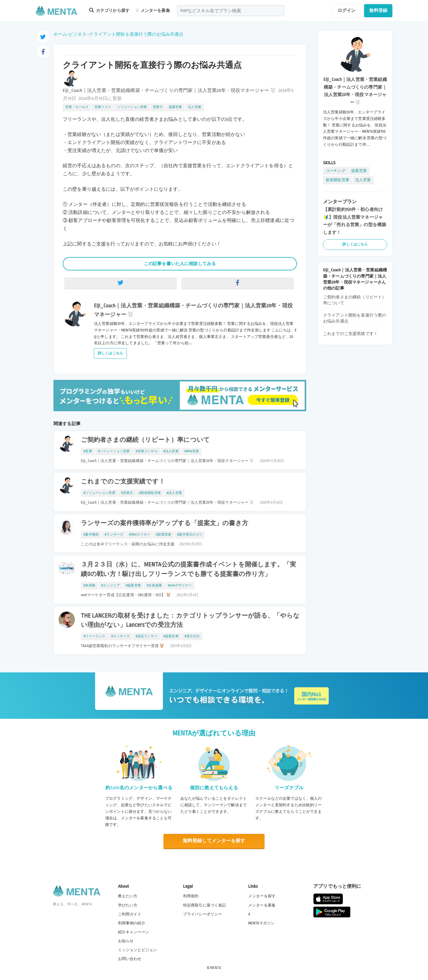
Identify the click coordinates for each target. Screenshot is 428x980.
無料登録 (378, 10)
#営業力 (127, 493)
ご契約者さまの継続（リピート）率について (145, 440)
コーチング (336, 171)
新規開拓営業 (337, 180)
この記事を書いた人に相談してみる (180, 264)
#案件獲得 (91, 535)
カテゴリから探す (109, 10)
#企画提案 (154, 586)
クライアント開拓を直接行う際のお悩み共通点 (136, 34)
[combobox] (231, 11)
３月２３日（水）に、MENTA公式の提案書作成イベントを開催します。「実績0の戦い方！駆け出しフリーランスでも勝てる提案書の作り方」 (188, 569)
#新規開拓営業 (150, 493)
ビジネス (78, 34)
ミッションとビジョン (138, 950)
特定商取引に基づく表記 (205, 905)
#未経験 (89, 586)
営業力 (158, 107)
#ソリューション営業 (114, 451)
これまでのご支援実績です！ (123, 482)
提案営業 (176, 107)
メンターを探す (262, 896)
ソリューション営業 (132, 107)
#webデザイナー (180, 586)
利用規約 (191, 896)
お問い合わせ (130, 959)
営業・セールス (77, 107)
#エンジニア (111, 586)
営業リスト (103, 107)
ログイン (347, 10)
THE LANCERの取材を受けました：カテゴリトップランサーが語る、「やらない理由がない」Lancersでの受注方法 (190, 620)
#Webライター (140, 535)
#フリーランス (94, 636)
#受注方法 (192, 636)
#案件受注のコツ (190, 535)
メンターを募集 (153, 10)
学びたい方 (128, 905)
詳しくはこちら (110, 353)
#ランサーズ (114, 535)
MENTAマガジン (261, 923)
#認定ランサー (146, 636)
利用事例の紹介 (132, 923)
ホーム (60, 34)
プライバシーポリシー (203, 914)
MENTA (216, 968)
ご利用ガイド (130, 914)
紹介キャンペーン (134, 932)
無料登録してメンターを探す (214, 841)
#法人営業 (171, 451)
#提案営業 (164, 535)
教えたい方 (128, 896)
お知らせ (126, 941)
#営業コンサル (146, 451)
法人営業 (195, 107)
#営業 (88, 451)
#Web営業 (192, 451)
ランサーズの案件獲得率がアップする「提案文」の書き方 (165, 523)
